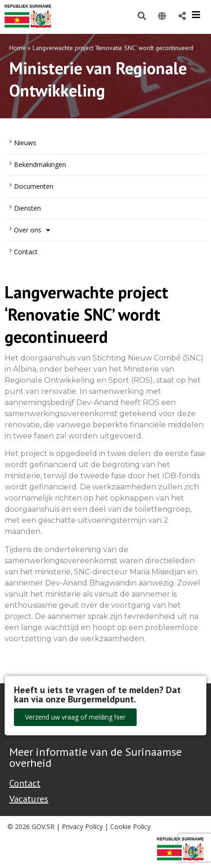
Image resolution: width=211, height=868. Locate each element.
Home (17, 48)
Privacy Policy (82, 826)
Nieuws (25, 143)
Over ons (32, 230)
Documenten (34, 186)
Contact (26, 252)
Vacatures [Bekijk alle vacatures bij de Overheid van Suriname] (29, 799)
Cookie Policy (130, 826)
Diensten (27, 208)
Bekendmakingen (40, 164)
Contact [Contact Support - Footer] (25, 783)
